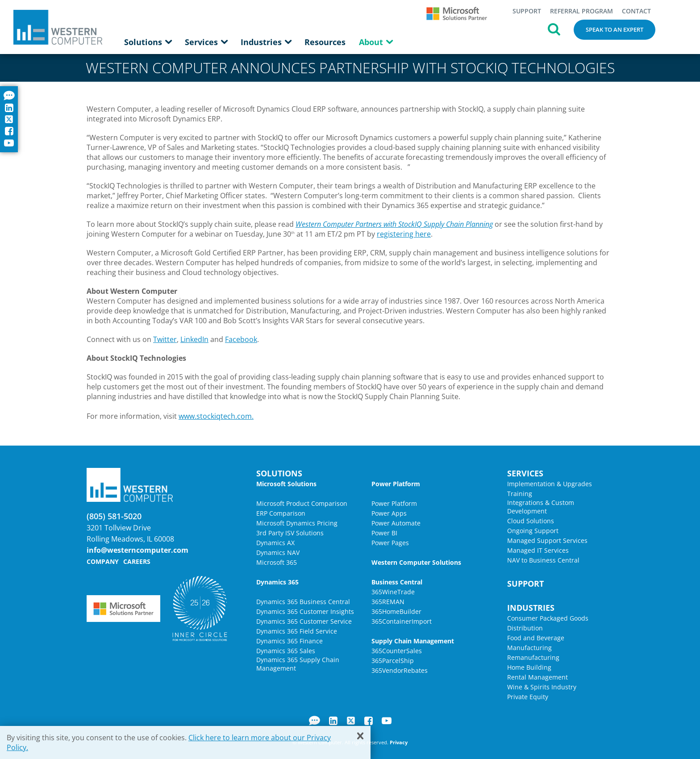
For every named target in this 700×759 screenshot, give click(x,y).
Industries (266, 42)
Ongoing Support (533, 531)
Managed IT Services (538, 550)
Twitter (165, 339)
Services (206, 42)
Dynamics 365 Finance (290, 641)
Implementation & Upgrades (550, 484)
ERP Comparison (281, 513)
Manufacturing (529, 648)
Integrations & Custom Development (541, 507)
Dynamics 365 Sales (286, 651)
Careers (137, 561)
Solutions (148, 42)
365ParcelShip (393, 661)
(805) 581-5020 (114, 516)
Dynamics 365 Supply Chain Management (298, 664)
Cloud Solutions (531, 521)
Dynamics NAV (278, 553)
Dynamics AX (275, 543)
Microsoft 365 (277, 562)
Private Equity (528, 697)
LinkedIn (194, 339)
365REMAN (388, 602)
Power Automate (396, 523)
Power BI (384, 533)
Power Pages (390, 543)
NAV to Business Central (543, 560)
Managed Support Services (547, 540)
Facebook (241, 339)
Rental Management (537, 677)
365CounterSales (397, 651)
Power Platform (394, 503)
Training (520, 494)
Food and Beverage (536, 638)
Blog (315, 721)
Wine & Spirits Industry (542, 687)
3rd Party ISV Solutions (290, 533)
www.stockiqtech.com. (216, 416)
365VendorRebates (400, 670)
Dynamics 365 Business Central (303, 602)
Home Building (529, 667)
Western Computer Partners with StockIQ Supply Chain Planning (394, 224)
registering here (404, 234)
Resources (325, 42)
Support (527, 11)
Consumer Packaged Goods (548, 618)
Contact (636, 11)
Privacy (399, 742)
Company (103, 561)
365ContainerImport (402, 621)
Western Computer (58, 27)
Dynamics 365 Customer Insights (305, 611)
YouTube (387, 721)
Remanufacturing (533, 657)
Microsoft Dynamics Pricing (297, 523)
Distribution (525, 628)
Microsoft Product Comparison (302, 503)
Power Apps (389, 513)
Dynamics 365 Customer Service (304, 621)
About (376, 42)
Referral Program (581, 11)
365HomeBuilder (396, 611)
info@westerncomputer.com (137, 550)
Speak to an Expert (615, 29)
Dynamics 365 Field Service (297, 631)
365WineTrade (393, 592)
